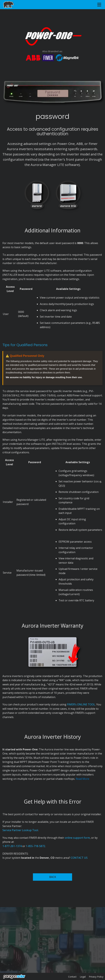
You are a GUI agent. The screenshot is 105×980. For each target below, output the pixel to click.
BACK (53, 877)
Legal (83, 977)
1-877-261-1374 (12, 846)
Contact (72, 977)
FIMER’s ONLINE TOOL (81, 704)
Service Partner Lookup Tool (20, 830)
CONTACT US (79, 858)
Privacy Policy (96, 977)
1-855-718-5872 (35, 846)
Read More (82, 779)
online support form (77, 838)
